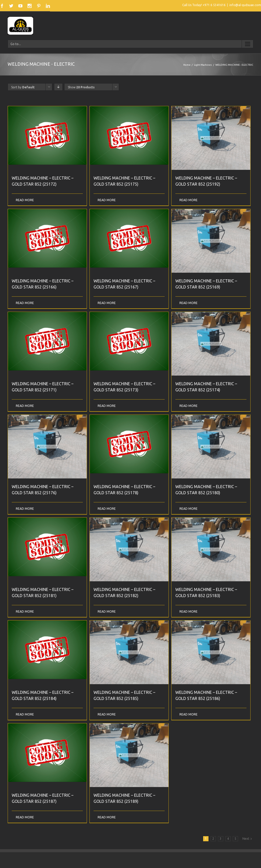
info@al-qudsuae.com (245, 5)
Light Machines (203, 65)
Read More (25, 200)
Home (187, 65)
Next (246, 839)
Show (81, 87)
